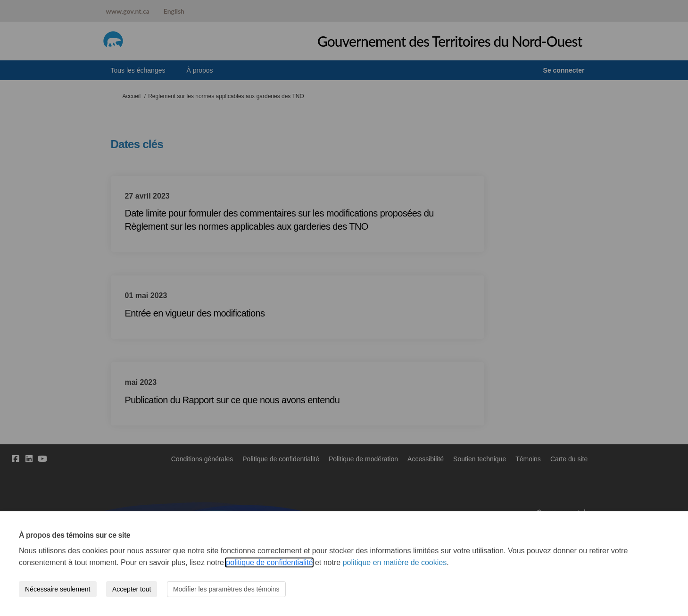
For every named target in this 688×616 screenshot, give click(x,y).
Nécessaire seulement (58, 589)
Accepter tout (132, 589)
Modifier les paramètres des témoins (226, 589)
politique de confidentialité (269, 562)
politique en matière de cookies (395, 562)
